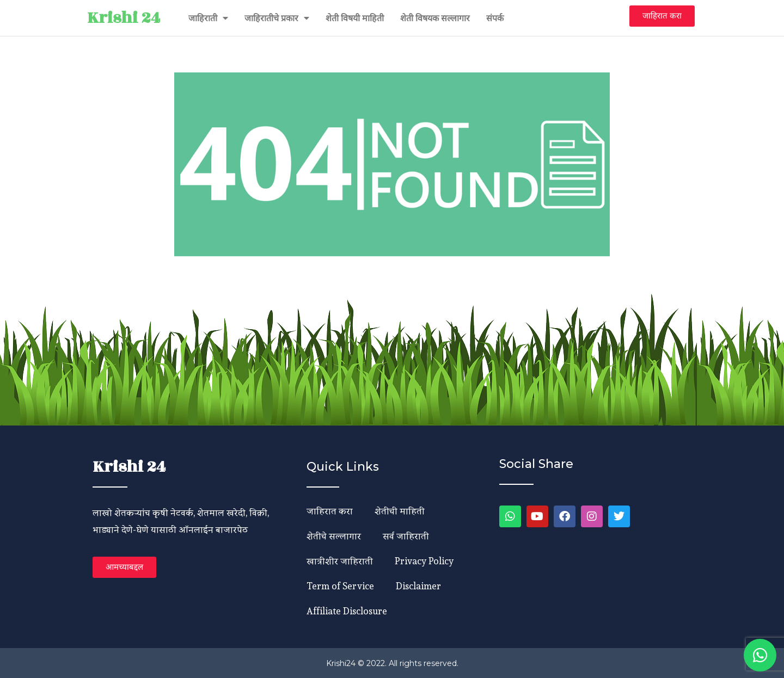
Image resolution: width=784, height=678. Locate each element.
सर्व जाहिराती (406, 536)
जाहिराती (208, 18)
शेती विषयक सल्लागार (435, 18)
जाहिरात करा (330, 511)
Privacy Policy (424, 561)
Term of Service (340, 586)
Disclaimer (418, 586)
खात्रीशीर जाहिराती (340, 561)
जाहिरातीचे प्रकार (277, 18)
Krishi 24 (124, 18)
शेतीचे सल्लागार (334, 536)
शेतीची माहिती (400, 511)
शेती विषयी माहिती (355, 18)
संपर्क (495, 18)
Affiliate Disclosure (347, 611)
